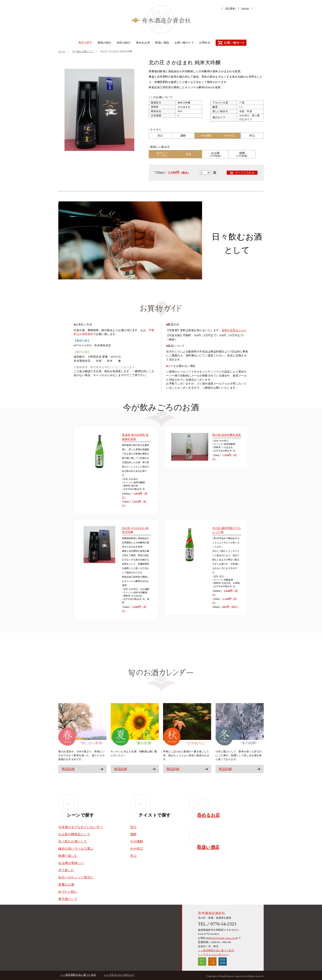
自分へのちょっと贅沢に (76, 877)
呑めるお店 (143, 43)
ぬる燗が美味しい (71, 863)
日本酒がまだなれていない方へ (81, 827)
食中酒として (68, 899)
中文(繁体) (230, 8)
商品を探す (85, 43)
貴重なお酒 (66, 885)
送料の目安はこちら (234, 330)
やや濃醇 (137, 841)
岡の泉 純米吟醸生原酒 (227, 435)
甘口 (133, 827)
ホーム (62, 51)
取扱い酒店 (162, 43)
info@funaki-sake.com (223, 938)
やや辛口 (137, 849)
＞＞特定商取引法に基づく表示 (216, 950)
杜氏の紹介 (124, 43)
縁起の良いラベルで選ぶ (76, 849)
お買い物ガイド (184, 43)
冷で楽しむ (66, 870)
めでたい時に (68, 892)
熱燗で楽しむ (68, 856)
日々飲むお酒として (83, 51)
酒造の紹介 (105, 43)
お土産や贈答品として (74, 834)
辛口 (133, 856)
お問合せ (205, 43)
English (245, 8)
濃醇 (133, 834)
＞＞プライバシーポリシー (213, 955)
